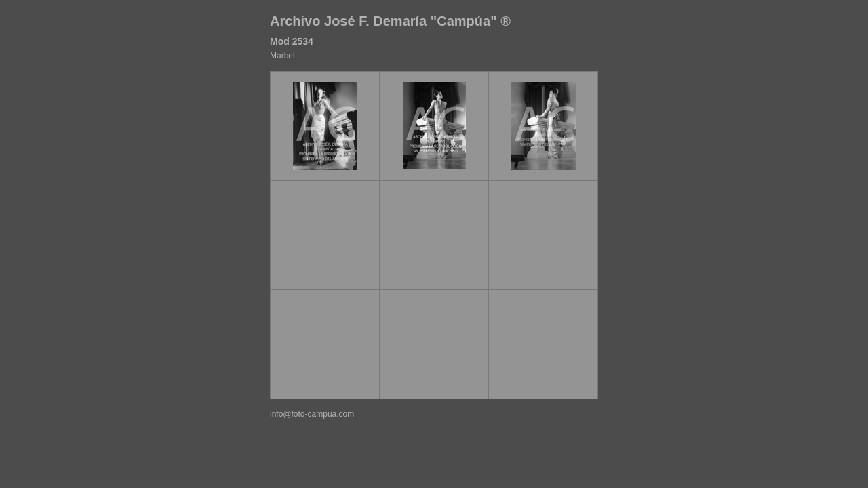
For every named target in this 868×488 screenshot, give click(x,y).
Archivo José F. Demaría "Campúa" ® (390, 21)
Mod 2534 (292, 41)
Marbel (282, 56)
